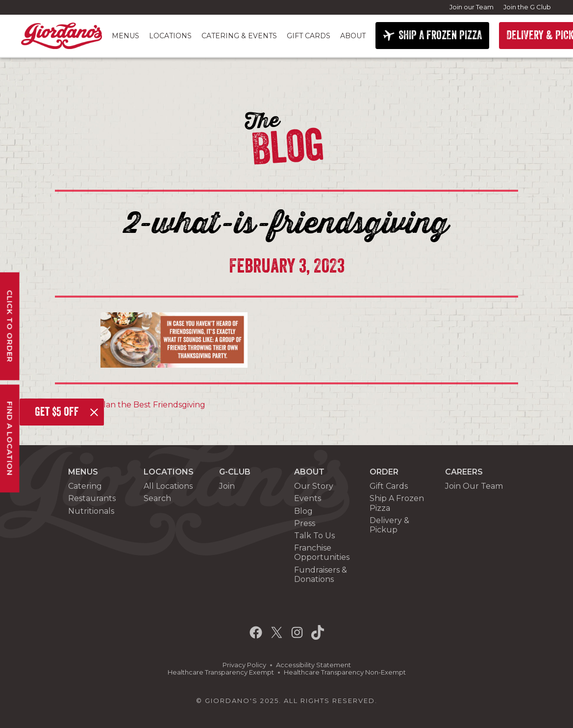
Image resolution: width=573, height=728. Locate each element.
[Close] (94, 412)
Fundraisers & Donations (321, 575)
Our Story (314, 486)
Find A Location (10, 438)
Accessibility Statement (313, 665)
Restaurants (92, 498)
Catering (85, 486)
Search (157, 498)
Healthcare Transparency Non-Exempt (345, 672)
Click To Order (10, 326)
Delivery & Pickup (389, 525)
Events (308, 498)
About (353, 36)
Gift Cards (309, 36)
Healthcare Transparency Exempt (221, 672)
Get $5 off (57, 412)
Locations (170, 36)
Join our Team (472, 7)
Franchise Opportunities (322, 552)
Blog (303, 511)
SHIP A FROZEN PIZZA (440, 35)
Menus (125, 36)
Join (227, 486)
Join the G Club (527, 7)
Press (305, 523)
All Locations (168, 486)
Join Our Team (474, 486)
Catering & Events (239, 36)
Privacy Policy (244, 665)
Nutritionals (91, 511)
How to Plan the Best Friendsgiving (134, 405)
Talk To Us (314, 536)
